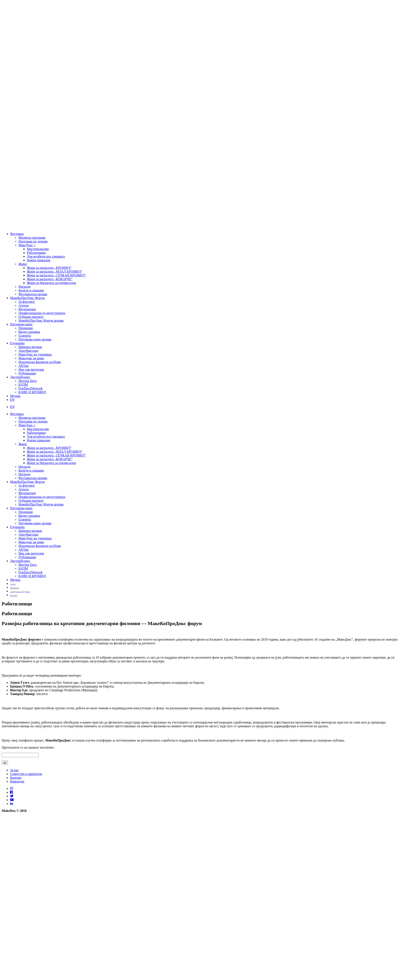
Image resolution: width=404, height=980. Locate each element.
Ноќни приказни (39, 260)
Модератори (27, 309)
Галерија (25, 336)
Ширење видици (30, 347)
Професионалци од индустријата (42, 313)
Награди (24, 287)
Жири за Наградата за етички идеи (51, 283)
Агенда (24, 305)
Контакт (16, 778)
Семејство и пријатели (26, 774)
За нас (14, 770)
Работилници (36, 253)
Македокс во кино (31, 358)
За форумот (27, 302)
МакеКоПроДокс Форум (27, 298)
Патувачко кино (21, 324)
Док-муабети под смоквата (46, 256)
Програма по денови (33, 241)
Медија (15, 396)
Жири (23, 264)
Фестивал (17, 234)
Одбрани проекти (31, 317)
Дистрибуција (20, 377)
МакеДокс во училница (35, 354)
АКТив (23, 366)
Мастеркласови (38, 249)
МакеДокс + (27, 245)
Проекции (26, 328)
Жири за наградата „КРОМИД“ (49, 268)
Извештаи (17, 781)
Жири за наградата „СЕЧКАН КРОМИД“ (56, 275)
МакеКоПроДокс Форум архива (41, 320)
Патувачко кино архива (35, 339)
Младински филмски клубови (40, 362)
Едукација (17, 343)
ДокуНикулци (28, 351)
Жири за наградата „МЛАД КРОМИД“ (55, 271)
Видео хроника (29, 332)
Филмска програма (32, 238)
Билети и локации (31, 290)
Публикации (27, 373)
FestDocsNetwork (31, 388)
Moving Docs (28, 381)
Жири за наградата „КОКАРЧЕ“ (50, 279)
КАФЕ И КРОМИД (32, 392)
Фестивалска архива (33, 294)
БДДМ (23, 385)
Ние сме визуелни (31, 369)
